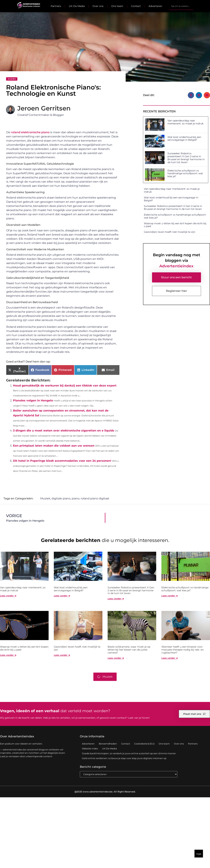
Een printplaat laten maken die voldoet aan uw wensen (54, 446)
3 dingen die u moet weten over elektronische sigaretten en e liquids (64, 431)
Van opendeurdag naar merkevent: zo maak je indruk (185, 122)
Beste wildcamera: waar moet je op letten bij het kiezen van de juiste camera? (129, 650)
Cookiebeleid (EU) (144, 744)
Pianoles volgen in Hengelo (33, 400)
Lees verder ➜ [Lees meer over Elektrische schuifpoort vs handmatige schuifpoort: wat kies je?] (169, 596)
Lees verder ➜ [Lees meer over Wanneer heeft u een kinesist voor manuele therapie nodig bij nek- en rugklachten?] (169, 658)
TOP (199, 854)
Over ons (98, 6)
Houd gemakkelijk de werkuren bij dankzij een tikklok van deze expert (65, 386)
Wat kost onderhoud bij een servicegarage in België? (184, 139)
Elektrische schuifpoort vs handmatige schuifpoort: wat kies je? (185, 174)
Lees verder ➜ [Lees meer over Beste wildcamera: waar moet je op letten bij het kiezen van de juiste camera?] (116, 658)
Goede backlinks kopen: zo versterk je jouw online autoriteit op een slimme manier (129, 753)
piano (76, 498)
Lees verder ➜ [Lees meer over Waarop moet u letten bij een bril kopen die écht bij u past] (8, 655)
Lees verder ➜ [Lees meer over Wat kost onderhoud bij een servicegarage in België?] (62, 596)
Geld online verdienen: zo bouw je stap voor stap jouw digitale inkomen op (124, 758)
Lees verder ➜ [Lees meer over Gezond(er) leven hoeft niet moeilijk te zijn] (62, 655)
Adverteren (155, 6)
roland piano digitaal (95, 498)
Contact (136, 6)
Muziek (12, 79)
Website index (90, 748)
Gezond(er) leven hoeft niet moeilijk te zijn (170, 232)
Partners (56, 6)
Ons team (117, 6)
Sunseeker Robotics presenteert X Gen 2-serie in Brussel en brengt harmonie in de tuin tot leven (186, 158)
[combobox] (181, 6)
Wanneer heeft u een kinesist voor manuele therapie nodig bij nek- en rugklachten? (182, 650)
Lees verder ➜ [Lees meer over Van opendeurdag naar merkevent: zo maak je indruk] (8, 596)
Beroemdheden (108, 744)
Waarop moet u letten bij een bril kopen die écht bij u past (175, 225)
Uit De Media (77, 6)
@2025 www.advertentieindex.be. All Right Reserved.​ (105, 792)
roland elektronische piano (30, 132)
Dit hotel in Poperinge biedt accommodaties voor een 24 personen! (62, 461)
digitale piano (61, 498)
